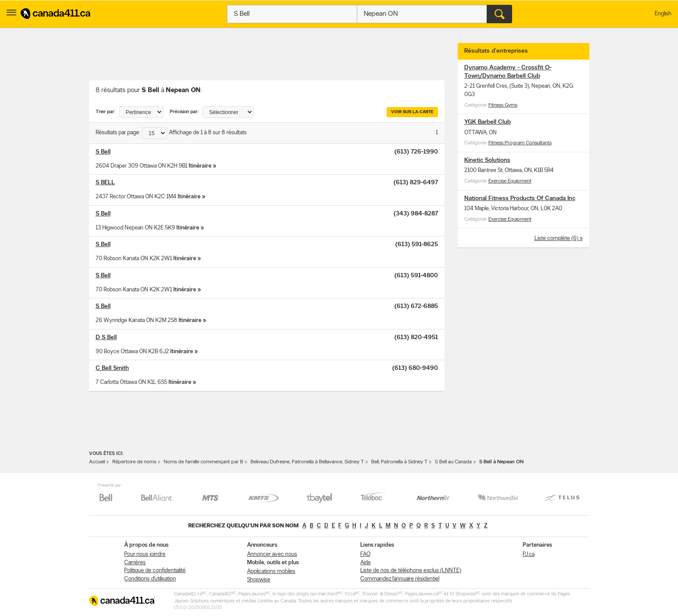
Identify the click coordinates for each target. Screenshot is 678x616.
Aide (366, 563)
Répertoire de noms (134, 462)
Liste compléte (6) (557, 238)
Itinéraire (200, 166)
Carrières (135, 563)
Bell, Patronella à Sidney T (399, 462)
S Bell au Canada (453, 462)
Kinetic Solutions (487, 160)
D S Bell (106, 338)
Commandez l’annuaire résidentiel (400, 579)
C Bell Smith (112, 368)
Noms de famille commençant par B (203, 462)
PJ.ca (529, 554)
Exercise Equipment (510, 181)
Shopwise (259, 580)
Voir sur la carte (412, 112)
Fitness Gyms (503, 105)
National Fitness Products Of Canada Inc (520, 199)
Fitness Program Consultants (520, 143)
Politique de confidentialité (155, 571)
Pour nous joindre (145, 554)
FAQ (365, 554)
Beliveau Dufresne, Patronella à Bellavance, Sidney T (307, 462)
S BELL (105, 183)
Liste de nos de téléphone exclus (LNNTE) (411, 571)
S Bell (103, 152)
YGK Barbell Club (488, 122)
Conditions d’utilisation (150, 579)
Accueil (97, 462)
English (663, 14)
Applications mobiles (271, 571)
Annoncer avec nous (272, 554)
